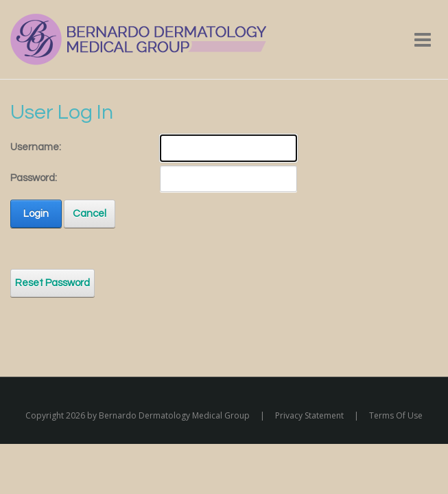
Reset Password (52, 283)
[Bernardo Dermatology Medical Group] (138, 39)
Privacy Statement (309, 415)
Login (36, 214)
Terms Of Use (396, 415)
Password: (34, 178)
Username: (36, 147)
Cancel (90, 214)
